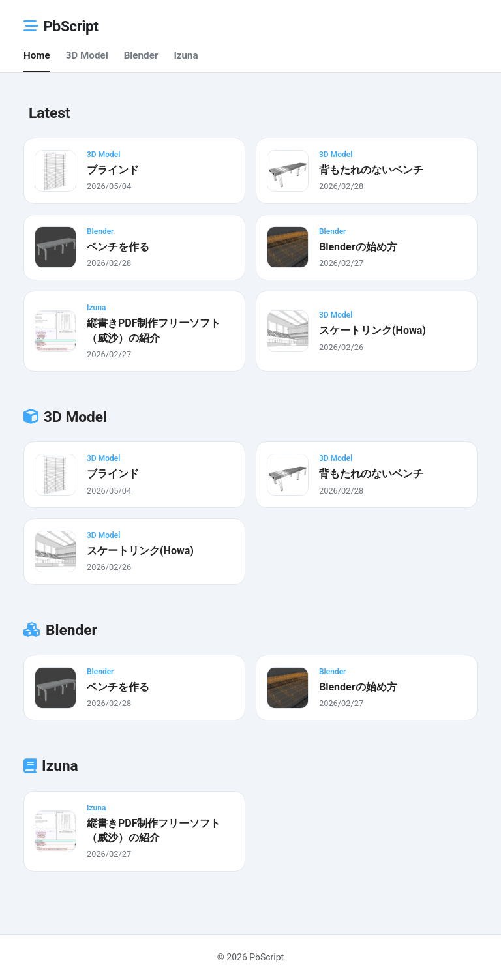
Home (37, 55)
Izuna (186, 55)
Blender (141, 55)
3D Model (87, 55)
